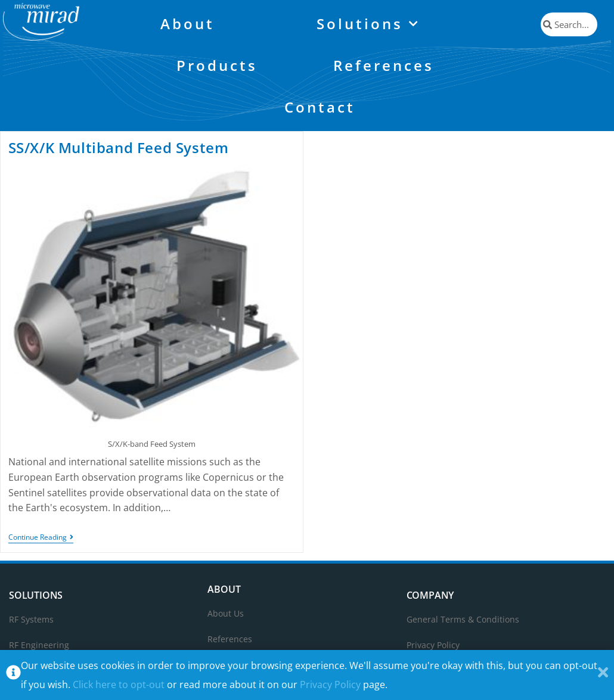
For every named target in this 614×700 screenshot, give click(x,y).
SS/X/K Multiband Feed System (119, 147)
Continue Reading (41, 538)
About (187, 24)
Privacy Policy (330, 685)
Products (217, 65)
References (384, 65)
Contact (320, 107)
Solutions (368, 24)
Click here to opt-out (119, 685)
